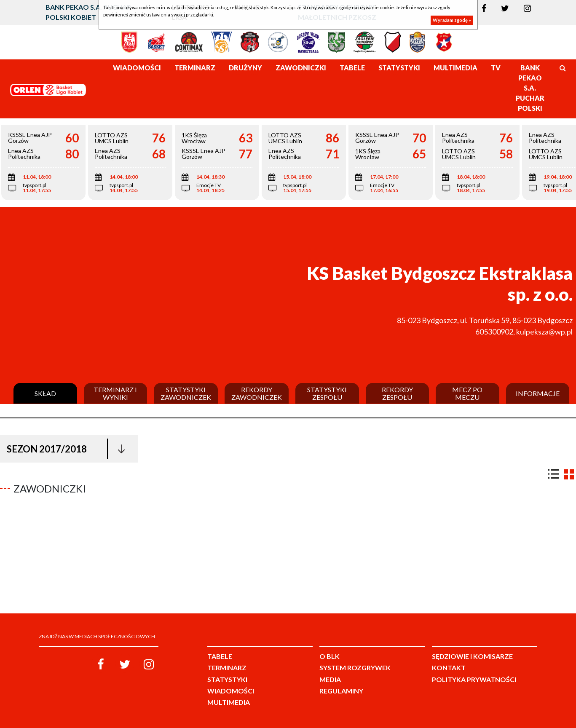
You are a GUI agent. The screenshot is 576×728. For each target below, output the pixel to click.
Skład (45, 393)
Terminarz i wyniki (115, 393)
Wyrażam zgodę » (452, 20)
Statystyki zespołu (327, 393)
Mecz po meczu (467, 393)
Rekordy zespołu (397, 393)
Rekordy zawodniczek (257, 393)
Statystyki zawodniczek (186, 393)
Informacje (538, 393)
